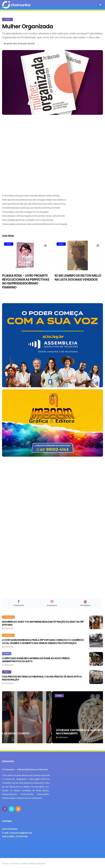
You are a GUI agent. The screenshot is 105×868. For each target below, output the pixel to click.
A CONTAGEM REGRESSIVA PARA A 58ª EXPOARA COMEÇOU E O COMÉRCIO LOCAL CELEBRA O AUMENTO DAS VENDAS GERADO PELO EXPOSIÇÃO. (43, 641)
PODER (7, 654)
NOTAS (10, 696)
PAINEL (7, 19)
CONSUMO (8, 617)
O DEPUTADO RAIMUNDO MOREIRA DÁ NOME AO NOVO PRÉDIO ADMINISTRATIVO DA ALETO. (36, 660)
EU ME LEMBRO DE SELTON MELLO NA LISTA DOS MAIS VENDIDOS (78, 278)
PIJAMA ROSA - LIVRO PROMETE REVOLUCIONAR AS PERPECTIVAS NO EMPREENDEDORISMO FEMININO (26, 281)
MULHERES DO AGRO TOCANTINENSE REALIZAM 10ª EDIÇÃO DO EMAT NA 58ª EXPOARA (43, 623)
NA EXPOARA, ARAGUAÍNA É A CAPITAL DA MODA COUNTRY (43, 733)
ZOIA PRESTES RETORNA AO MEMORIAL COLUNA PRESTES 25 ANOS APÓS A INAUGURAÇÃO (42, 678)
